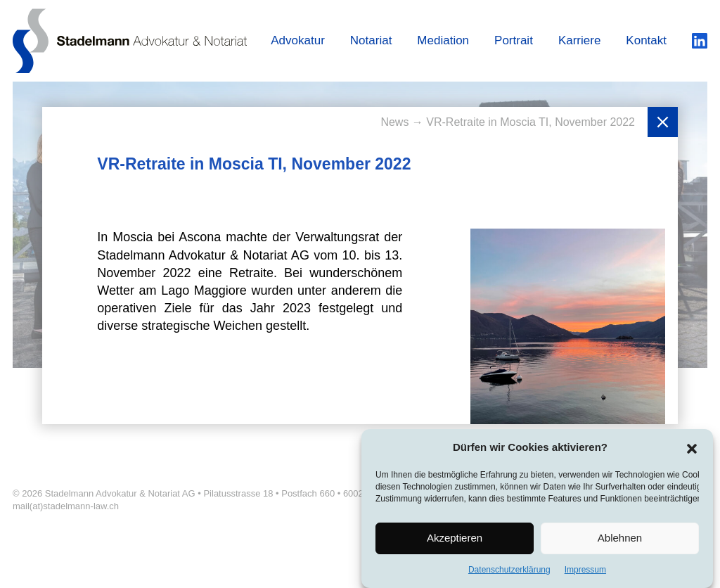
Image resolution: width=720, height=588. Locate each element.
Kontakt (646, 40)
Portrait (514, 40)
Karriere (579, 40)
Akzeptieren (455, 541)
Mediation (443, 40)
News (396, 122)
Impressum (585, 573)
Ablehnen (620, 541)
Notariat (371, 40)
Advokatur (298, 40)
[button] (692, 451)
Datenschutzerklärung (509, 573)
